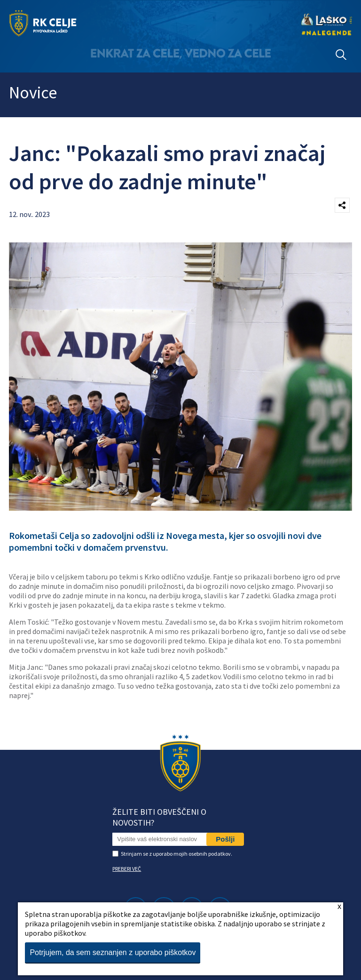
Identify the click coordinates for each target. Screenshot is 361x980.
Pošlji (225, 839)
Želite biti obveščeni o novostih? (159, 817)
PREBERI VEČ (127, 869)
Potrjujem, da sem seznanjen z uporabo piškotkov (113, 952)
